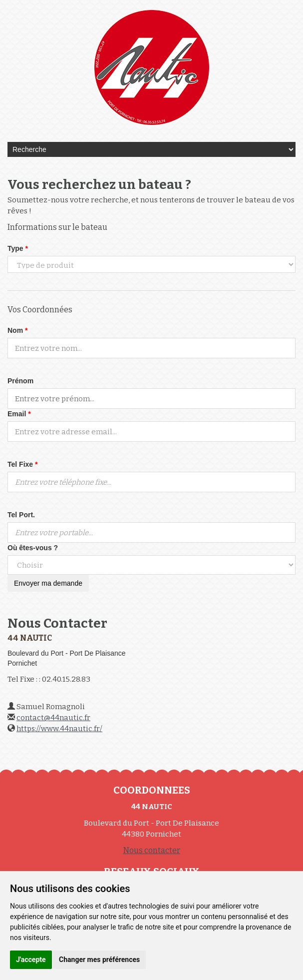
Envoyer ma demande (48, 583)
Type (18, 248)
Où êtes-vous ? (33, 548)
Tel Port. (21, 515)
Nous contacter (152, 850)
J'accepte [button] (31, 960)
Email (19, 414)
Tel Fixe (22, 464)
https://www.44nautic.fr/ (59, 729)
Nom (17, 330)
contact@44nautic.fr (53, 718)
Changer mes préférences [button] (99, 960)
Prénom (20, 381)
